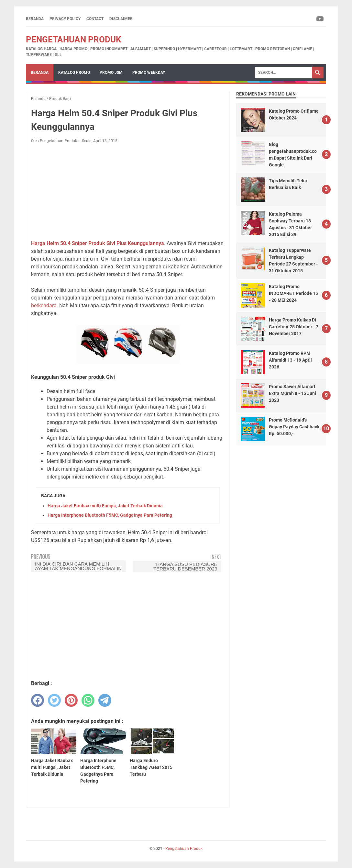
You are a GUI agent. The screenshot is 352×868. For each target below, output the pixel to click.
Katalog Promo (74, 73)
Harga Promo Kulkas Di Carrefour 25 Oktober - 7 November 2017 (294, 327)
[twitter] (54, 700)
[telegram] (105, 700)
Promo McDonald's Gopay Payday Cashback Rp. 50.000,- (294, 427)
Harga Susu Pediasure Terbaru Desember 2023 (185, 566)
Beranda (35, 19)
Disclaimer (121, 19)
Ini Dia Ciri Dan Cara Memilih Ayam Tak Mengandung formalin (78, 566)
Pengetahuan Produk (74, 39)
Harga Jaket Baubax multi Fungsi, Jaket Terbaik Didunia (105, 506)
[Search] (283, 73)
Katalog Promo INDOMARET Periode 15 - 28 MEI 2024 (293, 293)
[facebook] (38, 700)
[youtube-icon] (320, 19)
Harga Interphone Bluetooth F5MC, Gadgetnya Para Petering (110, 515)
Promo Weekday (149, 73)
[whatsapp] (88, 700)
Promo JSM (111, 73)
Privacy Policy (65, 19)
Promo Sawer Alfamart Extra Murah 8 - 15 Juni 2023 (292, 393)
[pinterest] (71, 700)
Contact (95, 19)
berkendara (44, 305)
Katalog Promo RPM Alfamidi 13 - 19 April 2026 (290, 360)
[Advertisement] (128, 192)
